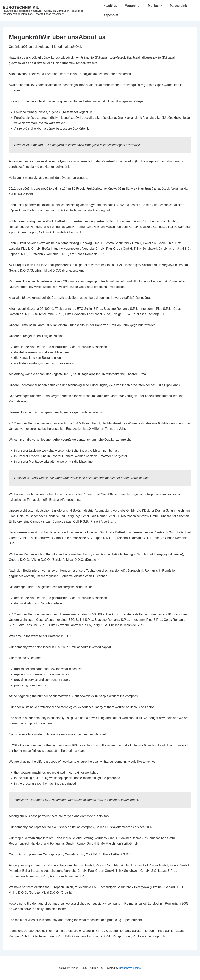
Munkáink (155, 6)
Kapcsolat (111, 15)
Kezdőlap (110, 6)
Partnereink (178, 6)
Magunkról (133, 6)
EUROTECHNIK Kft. (21, 7)
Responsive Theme (130, 968)
